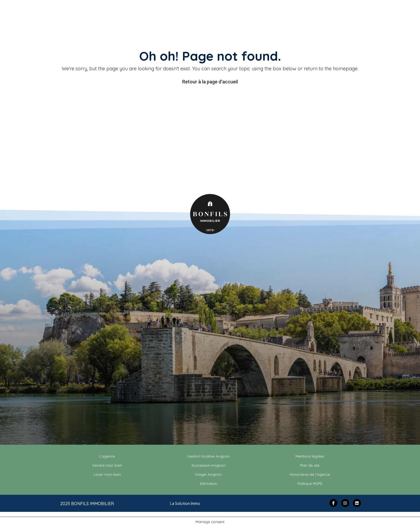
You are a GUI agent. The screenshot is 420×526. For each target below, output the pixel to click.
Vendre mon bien (107, 465)
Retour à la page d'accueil (210, 82)
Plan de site (310, 465)
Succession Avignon (209, 465)
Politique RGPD (310, 483)
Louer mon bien (107, 474)
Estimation (209, 483)
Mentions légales (310, 456)
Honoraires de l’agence (310, 474)
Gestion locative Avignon (209, 456)
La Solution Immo (185, 504)
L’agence (107, 456)
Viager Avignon (208, 474)
